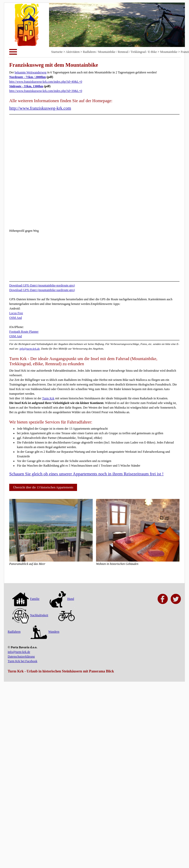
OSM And (16, 318)
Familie (26, 599)
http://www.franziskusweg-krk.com (40, 108)
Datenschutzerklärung (21, 657)
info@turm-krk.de (30, 349)
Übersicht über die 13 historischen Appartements (43, 487)
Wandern (45, 632)
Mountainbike (169, 52)
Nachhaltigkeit (30, 615)
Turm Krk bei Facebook (22, 661)
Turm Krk (48, 398)
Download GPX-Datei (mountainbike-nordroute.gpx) (42, 285)
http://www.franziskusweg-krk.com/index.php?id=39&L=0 (46, 91)
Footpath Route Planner (24, 332)
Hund (62, 599)
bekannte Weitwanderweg (31, 72)
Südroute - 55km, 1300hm (26, 86)
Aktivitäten (73, 52)
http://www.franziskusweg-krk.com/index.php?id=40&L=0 (46, 82)
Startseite (57, 52)
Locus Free (16, 313)
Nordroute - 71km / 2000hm (27, 77)
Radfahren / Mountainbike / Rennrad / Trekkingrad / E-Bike (120, 52)
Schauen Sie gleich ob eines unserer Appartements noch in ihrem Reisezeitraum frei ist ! (86, 474)
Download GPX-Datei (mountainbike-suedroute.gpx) (42, 290)
